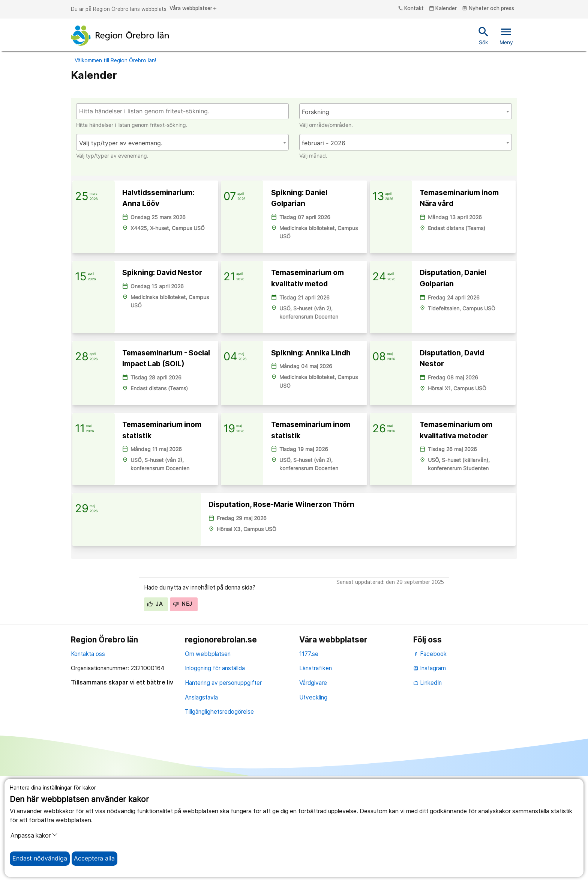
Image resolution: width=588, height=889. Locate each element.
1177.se (309, 766)
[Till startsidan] (120, 36)
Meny (506, 35)
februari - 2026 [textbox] (324, 143)
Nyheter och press (488, 9)
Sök (484, 35)
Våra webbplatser (193, 9)
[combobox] (406, 111)
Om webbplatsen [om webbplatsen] (208, 766)
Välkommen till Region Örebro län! (115, 60)
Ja (155, 717)
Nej (183, 717)
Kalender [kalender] (443, 9)
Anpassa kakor (34, 835)
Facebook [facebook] (430, 766)
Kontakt (411, 9)
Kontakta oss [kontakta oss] (88, 766)
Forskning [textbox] (316, 112)
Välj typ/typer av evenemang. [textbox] (121, 143)
